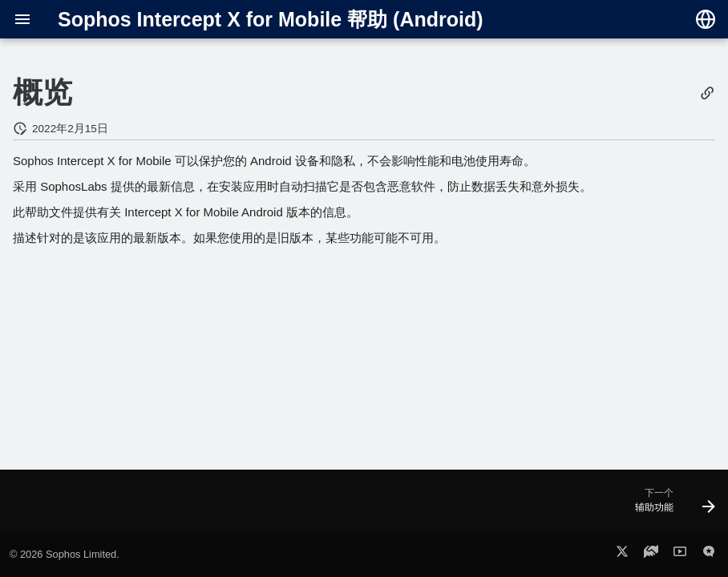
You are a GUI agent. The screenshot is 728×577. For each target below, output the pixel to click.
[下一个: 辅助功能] (670, 506)
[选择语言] (706, 19)
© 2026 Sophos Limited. (65, 554)
